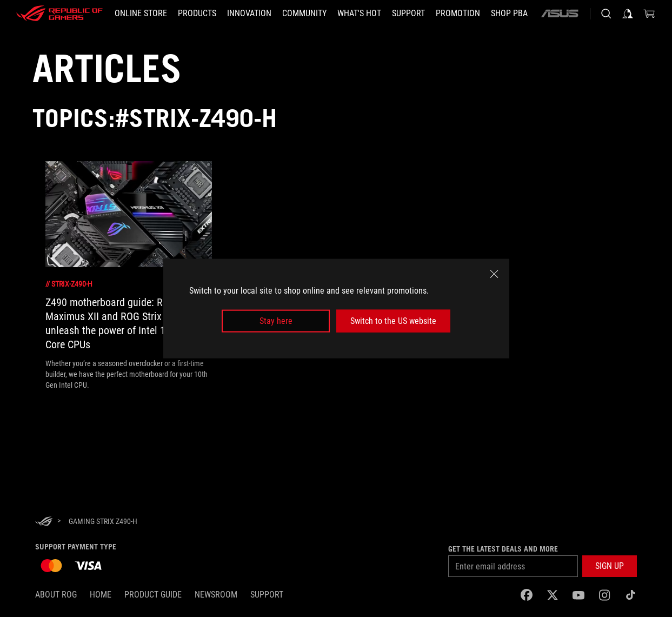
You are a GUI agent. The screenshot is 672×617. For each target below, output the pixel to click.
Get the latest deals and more (503, 549)
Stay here (276, 321)
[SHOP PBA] (509, 14)
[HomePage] (44, 522)
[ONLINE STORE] (141, 14)
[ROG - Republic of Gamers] (59, 14)
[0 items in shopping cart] (649, 14)
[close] (494, 274)
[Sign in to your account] (628, 14)
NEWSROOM (216, 595)
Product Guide (153, 595)
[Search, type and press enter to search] (606, 14)
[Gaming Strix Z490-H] (103, 521)
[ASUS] (560, 14)
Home (101, 595)
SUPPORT (267, 595)
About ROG (56, 595)
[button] (197, 14)
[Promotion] (458, 14)
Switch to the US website (393, 321)
